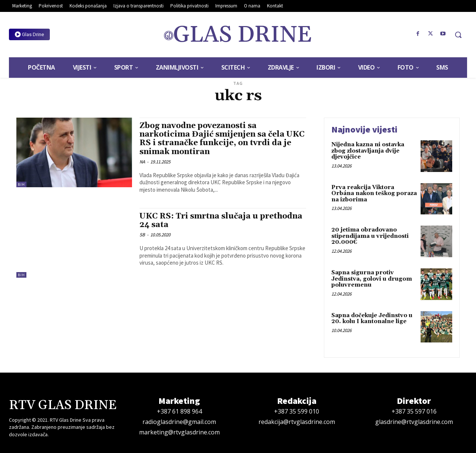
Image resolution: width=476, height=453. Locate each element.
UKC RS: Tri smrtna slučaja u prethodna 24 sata (221, 221)
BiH (21, 184)
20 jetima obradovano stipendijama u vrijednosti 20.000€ (370, 236)
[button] (458, 35)
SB (142, 235)
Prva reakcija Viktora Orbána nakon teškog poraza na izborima (374, 194)
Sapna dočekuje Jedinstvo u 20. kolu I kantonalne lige (372, 319)
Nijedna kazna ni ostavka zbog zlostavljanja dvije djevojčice (368, 151)
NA (142, 162)
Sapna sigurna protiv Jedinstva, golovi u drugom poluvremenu (372, 279)
